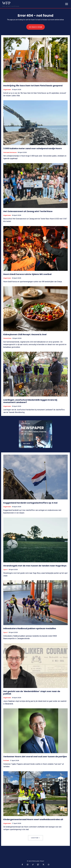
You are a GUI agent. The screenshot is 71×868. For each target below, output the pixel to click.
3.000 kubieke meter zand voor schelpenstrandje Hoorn (33, 148)
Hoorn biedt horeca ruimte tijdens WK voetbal (27, 274)
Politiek (6, 761)
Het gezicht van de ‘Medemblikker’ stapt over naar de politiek (32, 693)
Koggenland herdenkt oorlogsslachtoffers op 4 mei (30, 503)
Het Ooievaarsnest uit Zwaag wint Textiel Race (28, 211)
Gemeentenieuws (10, 152)
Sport (5, 570)
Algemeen (7, 90)
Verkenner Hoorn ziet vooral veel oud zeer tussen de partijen (35, 757)
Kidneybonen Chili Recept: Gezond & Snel (25, 334)
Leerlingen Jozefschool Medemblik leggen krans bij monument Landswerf (30, 401)
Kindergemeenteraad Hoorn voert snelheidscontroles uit (33, 819)
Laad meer (35, 838)
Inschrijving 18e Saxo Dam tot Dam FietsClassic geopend (33, 86)
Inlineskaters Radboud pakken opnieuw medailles (30, 628)
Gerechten (7, 338)
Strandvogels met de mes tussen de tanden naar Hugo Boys (35, 566)
